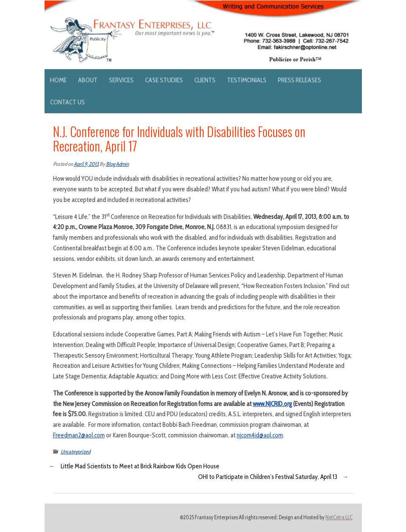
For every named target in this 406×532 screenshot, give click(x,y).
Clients (205, 80)
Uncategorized (76, 452)
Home (58, 80)
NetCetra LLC (339, 517)
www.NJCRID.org (272, 404)
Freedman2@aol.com (79, 435)
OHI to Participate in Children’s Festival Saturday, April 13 (268, 477)
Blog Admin (118, 164)
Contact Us (67, 102)
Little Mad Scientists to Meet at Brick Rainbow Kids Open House (140, 466)
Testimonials (247, 80)
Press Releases (300, 80)
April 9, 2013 (86, 164)
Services (121, 80)
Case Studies (164, 80)
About (88, 80)
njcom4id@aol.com (260, 435)
